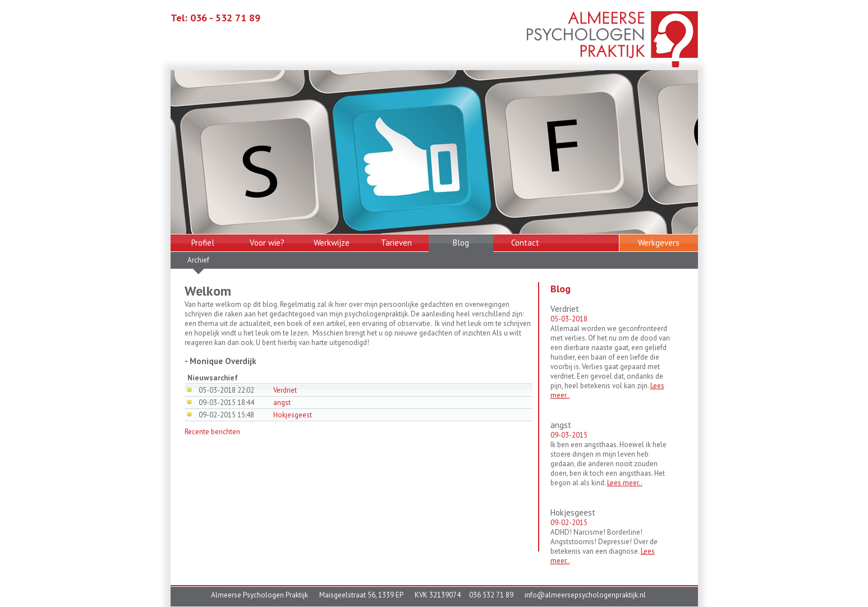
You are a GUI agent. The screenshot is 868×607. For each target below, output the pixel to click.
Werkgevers (659, 243)
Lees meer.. (625, 483)
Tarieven (396, 243)
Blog (461, 243)
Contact (525, 243)
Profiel (203, 243)
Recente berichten (212, 432)
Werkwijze (332, 243)
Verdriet (285, 390)
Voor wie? (267, 243)
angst (282, 403)
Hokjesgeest (293, 415)
